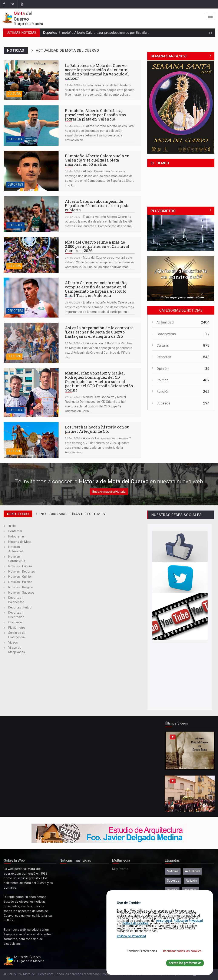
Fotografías (16, 537)
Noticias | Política (20, 582)
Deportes (15, 139)
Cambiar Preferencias (142, 951)
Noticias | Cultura (20, 566)
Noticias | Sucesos (21, 593)
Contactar (15, 531)
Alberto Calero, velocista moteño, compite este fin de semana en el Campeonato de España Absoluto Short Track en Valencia (31, 298)
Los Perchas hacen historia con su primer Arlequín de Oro (31, 440)
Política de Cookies (135, 923)
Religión (163, 391)
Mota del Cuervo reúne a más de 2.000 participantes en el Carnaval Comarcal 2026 (31, 255)
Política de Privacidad (188, 921)
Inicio (12, 526)
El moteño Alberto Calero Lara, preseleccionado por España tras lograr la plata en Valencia (125, 33)
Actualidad (165, 322)
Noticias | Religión (21, 587)
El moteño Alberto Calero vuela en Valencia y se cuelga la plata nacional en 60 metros (31, 171)
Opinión (163, 369)
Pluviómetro (17, 628)
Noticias (173, 871)
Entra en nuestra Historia (109, 492)
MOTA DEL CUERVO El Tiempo (181, 183)
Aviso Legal (164, 921)
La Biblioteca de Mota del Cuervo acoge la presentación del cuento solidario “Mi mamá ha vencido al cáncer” (31, 80)
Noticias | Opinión (20, 577)
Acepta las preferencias (185, 963)
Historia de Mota (20, 542)
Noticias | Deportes (22, 572)
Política (162, 380)
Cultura (14, 94)
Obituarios (15, 622)
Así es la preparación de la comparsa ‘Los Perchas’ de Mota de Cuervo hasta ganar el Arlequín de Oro (31, 343)
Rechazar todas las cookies (182, 951)
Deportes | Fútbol (20, 608)
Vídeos (13, 643)
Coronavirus (166, 334)
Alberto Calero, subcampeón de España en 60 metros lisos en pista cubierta (31, 214)
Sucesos (163, 403)
